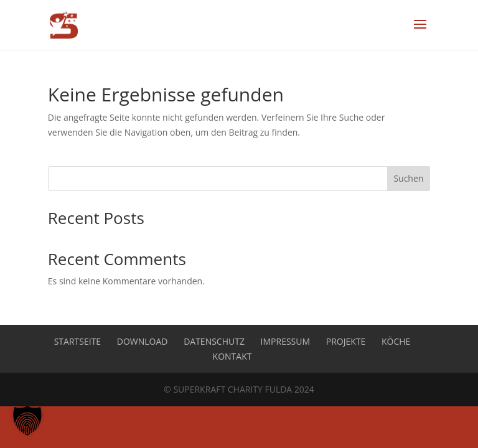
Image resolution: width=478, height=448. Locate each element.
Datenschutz (214, 341)
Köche (396, 341)
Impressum (286, 341)
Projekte (346, 341)
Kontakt (232, 356)
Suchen (408, 178)
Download (143, 341)
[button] (27, 421)
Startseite (77, 341)
